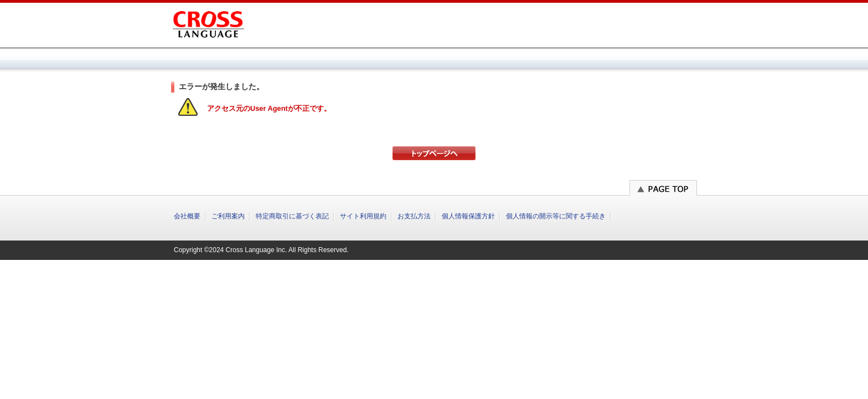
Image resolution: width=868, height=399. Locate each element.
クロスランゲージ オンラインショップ (208, 22)
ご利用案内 (228, 216)
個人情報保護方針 (468, 216)
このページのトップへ (663, 188)
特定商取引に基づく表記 (292, 216)
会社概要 (187, 216)
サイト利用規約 (363, 216)
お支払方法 (414, 216)
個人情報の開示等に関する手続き (556, 216)
